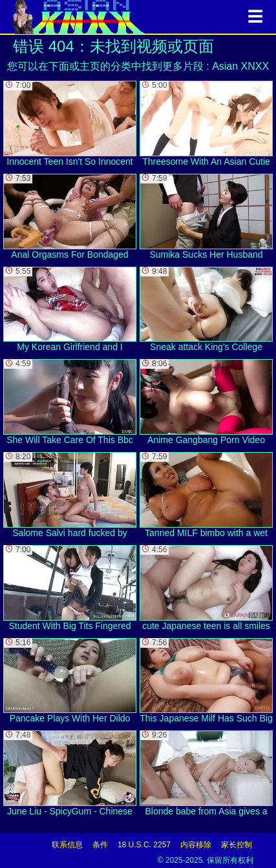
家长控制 (237, 845)
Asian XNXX (240, 66)
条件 (100, 845)
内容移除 (196, 845)
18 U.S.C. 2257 (144, 845)
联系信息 (67, 845)
